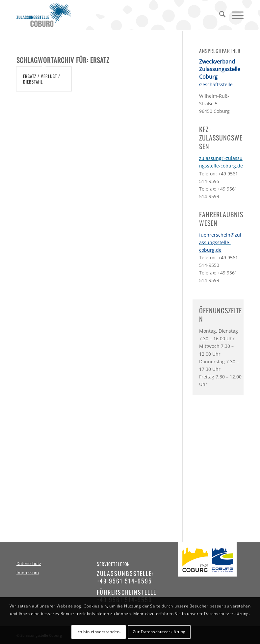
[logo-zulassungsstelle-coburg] (44, 15)
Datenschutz (29, 564)
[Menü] (234, 15)
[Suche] (219, 15)
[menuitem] (219, 15)
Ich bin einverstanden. (99, 632)
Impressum (28, 573)
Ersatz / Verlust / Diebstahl (42, 79)
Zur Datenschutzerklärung (159, 632)
